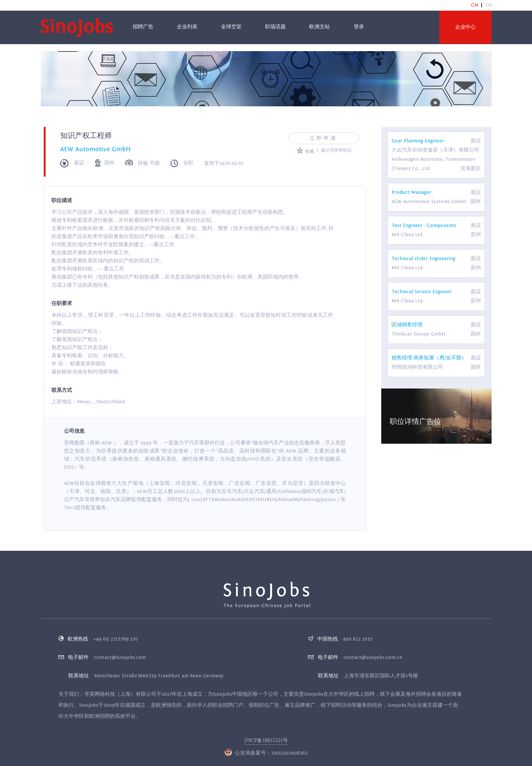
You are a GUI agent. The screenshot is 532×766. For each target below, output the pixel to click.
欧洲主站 (319, 27)
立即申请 (324, 138)
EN (488, 5)
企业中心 (465, 27)
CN (474, 5)
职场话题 (275, 27)
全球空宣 (231, 27)
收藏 (305, 151)
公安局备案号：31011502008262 (266, 753)
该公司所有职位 (336, 150)
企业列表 (187, 27)
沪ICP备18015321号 (266, 740)
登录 (359, 27)
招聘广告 (143, 27)
